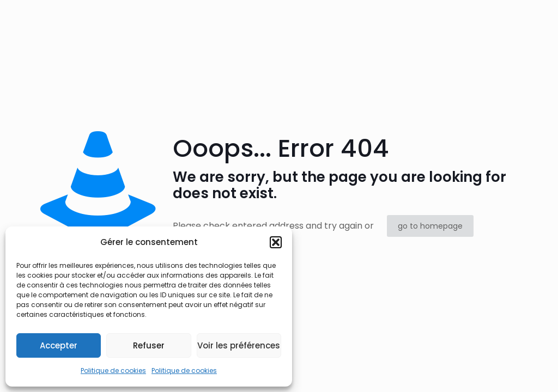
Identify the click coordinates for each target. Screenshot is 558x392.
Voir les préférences (239, 345)
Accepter (59, 345)
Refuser (149, 345)
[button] (276, 242)
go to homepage (430, 226)
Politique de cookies (113, 370)
